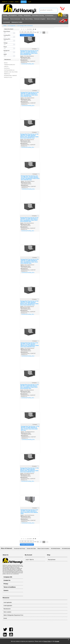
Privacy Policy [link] (47, 641)
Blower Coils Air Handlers (43, 549)
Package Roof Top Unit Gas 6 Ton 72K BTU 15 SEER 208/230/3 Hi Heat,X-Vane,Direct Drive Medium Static (29, 512)
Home (5, 26)
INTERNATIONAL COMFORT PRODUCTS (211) (10, 76)
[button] (68, 640)
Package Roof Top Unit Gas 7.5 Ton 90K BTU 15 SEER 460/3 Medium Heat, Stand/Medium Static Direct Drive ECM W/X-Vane (29, 387)
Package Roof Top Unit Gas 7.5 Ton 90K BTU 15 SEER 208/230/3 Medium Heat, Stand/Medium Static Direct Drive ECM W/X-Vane (29, 470)
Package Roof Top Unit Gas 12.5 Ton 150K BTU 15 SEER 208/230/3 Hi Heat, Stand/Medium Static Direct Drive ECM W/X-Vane (30, 178)
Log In (29, 2)
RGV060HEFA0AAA (56, 549)
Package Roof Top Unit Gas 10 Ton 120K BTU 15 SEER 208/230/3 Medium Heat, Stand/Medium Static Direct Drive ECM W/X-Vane (29, 303)
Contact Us (5, 2)
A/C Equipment (12, 26)
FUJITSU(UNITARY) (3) (9, 70)
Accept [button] (57, 641)
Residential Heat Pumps (20, 549)
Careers (24, 2)
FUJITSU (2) (7, 68)
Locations (11, 2)
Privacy (6, 584)
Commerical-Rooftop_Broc (28, 64)
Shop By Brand (52, 560)
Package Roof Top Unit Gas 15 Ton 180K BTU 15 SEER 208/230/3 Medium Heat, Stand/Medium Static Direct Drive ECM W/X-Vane (29, 136)
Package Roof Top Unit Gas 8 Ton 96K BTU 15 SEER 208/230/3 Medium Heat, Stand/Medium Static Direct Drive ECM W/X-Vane (30, 345)
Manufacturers (7, 609)
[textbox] (48, 10)
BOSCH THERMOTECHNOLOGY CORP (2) (10, 65)
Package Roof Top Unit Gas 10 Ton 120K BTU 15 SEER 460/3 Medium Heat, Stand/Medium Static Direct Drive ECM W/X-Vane (29, 220)
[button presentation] (14, 33)
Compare (34, 49)
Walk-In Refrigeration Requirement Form (13, 615)
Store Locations (7, 612)
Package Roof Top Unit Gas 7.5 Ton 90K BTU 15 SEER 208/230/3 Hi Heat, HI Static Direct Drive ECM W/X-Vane (30, 428)
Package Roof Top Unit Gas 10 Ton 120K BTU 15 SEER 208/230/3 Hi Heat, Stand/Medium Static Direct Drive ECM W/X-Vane (30, 261)
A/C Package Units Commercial (25, 26)
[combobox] (49, 10)
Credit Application (8, 606)
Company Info (8, 577)
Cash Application (8, 602)
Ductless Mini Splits (31, 549)
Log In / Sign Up (30, 560)
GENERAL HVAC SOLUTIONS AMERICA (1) (11, 73)
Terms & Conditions (10, 587)
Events (17, 2)
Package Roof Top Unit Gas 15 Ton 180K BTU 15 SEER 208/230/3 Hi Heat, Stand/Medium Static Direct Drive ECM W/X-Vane (29, 53)
